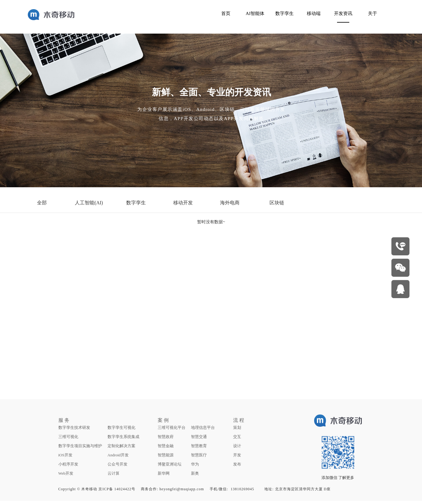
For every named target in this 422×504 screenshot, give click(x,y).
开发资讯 (343, 13)
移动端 (314, 13)
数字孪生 (284, 13)
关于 (372, 13)
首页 (226, 13)
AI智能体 (255, 13)
